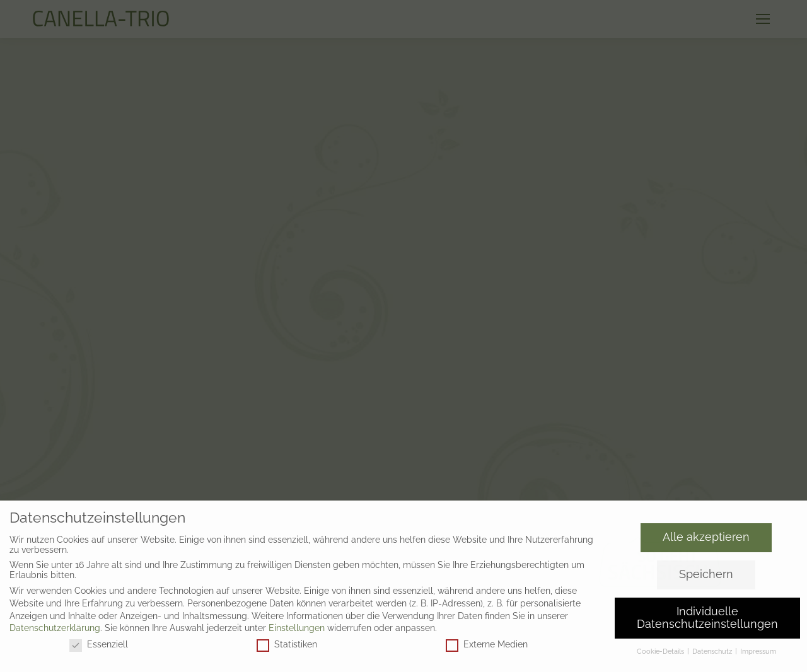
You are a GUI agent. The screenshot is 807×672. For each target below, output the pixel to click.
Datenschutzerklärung (55, 628)
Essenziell (99, 644)
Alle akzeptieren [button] (706, 537)
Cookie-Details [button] (661, 651)
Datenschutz (713, 651)
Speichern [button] (706, 574)
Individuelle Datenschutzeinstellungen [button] (707, 618)
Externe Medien (487, 644)
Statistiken (287, 644)
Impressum (758, 651)
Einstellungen (297, 628)
